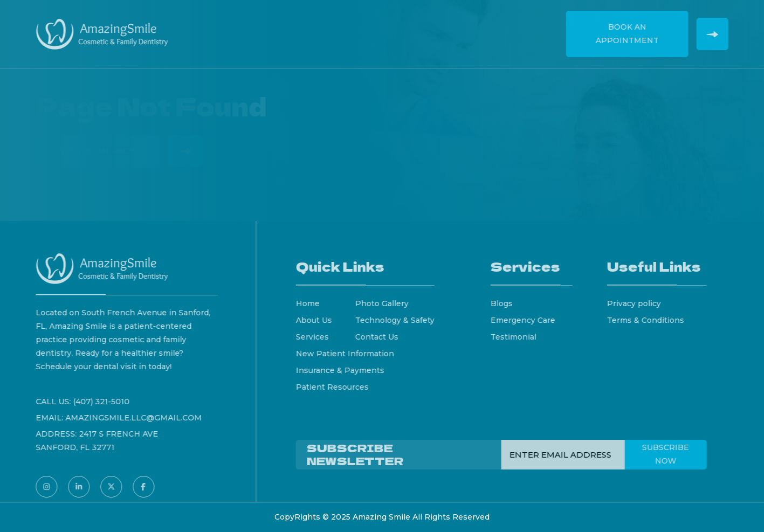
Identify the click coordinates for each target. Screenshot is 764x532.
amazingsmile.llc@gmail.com (129, 418)
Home (226, 27)
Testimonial (518, 337)
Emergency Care (527, 320)
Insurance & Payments (345, 370)
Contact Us (524, 27)
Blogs (506, 303)
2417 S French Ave (114, 434)
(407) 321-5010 (97, 402)
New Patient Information (349, 354)
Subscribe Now (670, 454)
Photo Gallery (386, 303)
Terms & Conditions (651, 320)
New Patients (383, 27)
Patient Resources (337, 387)
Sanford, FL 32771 (71, 447)
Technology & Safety (399, 320)
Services (322, 27)
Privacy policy (639, 303)
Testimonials (456, 27)
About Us (271, 27)
